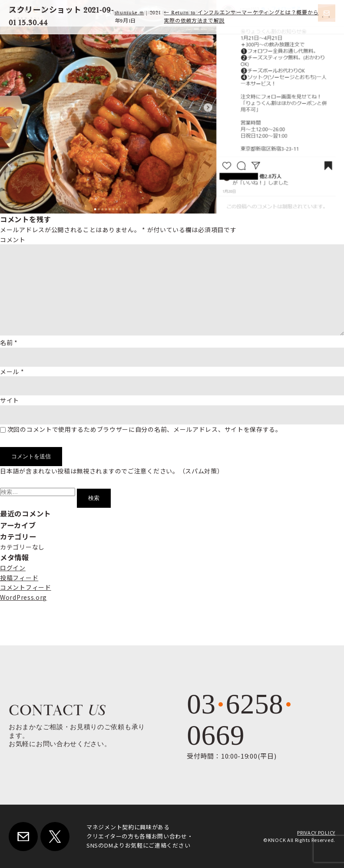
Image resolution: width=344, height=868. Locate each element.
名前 (9, 342)
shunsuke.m (129, 13)
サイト (10, 400)
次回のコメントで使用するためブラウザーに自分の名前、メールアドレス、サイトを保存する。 (145, 429)
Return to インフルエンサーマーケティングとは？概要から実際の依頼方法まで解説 (241, 17)
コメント (13, 240)
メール (12, 372)
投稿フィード (19, 578)
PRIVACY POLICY (316, 832)
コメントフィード (26, 587)
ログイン (13, 568)
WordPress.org (23, 597)
